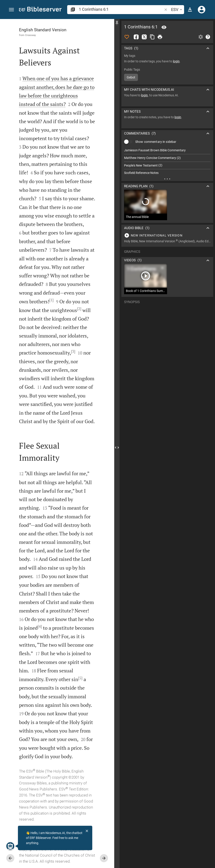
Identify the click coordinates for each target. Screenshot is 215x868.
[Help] (208, 37)
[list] (167, 162)
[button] (11, 10)
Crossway (30, 35)
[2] (79, 309)
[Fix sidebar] (117, 23)
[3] (73, 351)
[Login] (202, 10)
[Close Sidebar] (117, 448)
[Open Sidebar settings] (201, 37)
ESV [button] (177, 10)
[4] (40, 626)
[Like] (127, 37)
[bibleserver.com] (40, 10)
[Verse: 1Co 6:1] (164, 27)
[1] (51, 300)
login (176, 61)
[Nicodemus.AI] (10, 846)
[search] (121, 9)
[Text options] (190, 10)
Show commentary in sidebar (156, 142)
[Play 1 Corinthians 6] (167, 235)
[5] (80, 678)
